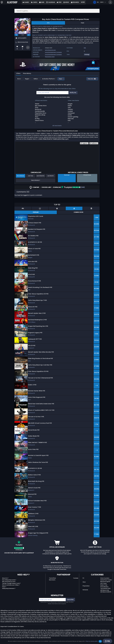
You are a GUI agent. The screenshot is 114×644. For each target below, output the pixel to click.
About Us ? (5, 578)
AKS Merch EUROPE (106, 592)
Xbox (84, 582)
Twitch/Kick (52, 578)
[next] (29, 35)
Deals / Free (104, 585)
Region (27, 79)
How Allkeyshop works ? (9, 580)
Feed (82, 23)
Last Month (51, 176)
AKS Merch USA (105, 590)
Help (107, 641)
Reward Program (105, 582)
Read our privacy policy (92, 641)
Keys (60, 79)
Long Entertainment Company (53, 52)
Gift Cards (103, 583)
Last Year (31, 176)
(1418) (73, 187)
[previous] (16, 35)
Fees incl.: (92, 79)
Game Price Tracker (106, 580)
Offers (18, 73)
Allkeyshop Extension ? (9, 588)
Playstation (86, 586)
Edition (36, 79)
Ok (100, 641)
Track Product (36, 180)
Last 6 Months (41, 176)
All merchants (57, 126)
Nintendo (85, 590)
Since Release (21, 176)
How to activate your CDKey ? (11, 585)
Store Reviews (104, 587)
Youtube (76, 578)
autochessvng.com (50, 50)
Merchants (52, 580)
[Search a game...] (57, 11)
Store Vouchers (105, 578)
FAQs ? (4, 587)
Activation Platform (48, 79)
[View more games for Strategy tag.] (87, 55)
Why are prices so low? (9, 582)
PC (83, 578)
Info (48, 23)
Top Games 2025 (105, 588)
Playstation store (50, 57)
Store (19, 79)
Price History (27, 73)
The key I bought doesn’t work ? (11, 583)
